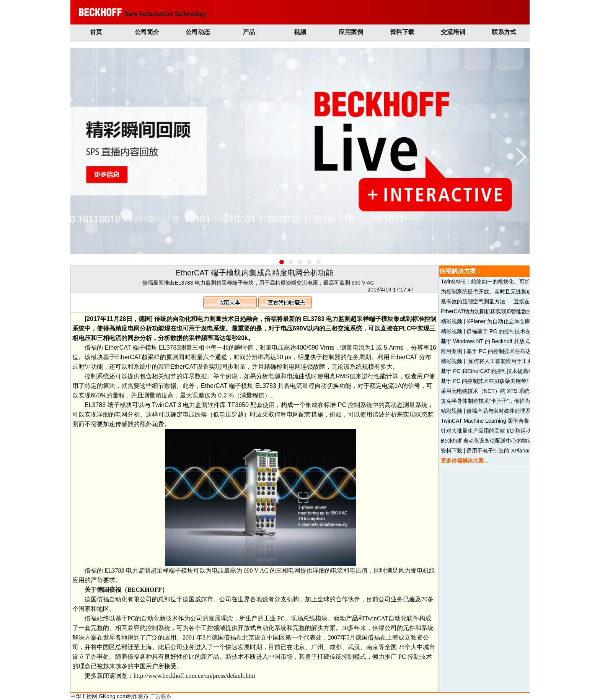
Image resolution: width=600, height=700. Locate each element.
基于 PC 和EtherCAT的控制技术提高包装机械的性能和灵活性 (514, 371)
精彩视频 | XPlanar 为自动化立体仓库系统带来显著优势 (507, 321)
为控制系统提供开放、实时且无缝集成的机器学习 (500, 291)
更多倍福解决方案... (465, 461)
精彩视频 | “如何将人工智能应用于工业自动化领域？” (504, 361)
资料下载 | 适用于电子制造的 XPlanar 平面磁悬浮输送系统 (510, 451)
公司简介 (147, 32)
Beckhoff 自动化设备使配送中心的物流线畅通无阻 (500, 441)
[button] (282, 262)
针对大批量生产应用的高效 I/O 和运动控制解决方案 (502, 431)
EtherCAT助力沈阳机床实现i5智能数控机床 (492, 311)
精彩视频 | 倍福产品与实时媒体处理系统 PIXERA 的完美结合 (513, 411)
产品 (249, 32)
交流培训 (453, 32)
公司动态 (198, 32)
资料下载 (402, 32)
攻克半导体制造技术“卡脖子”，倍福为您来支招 (496, 401)
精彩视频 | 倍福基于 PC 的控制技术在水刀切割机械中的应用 (513, 331)
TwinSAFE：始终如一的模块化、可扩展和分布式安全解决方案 (515, 282)
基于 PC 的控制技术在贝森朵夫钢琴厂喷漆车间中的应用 (508, 381)
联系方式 (504, 32)
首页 (96, 32)
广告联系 (161, 696)
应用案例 (351, 32)
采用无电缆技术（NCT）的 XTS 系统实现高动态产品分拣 (509, 391)
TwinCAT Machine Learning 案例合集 (485, 421)
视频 (300, 32)
